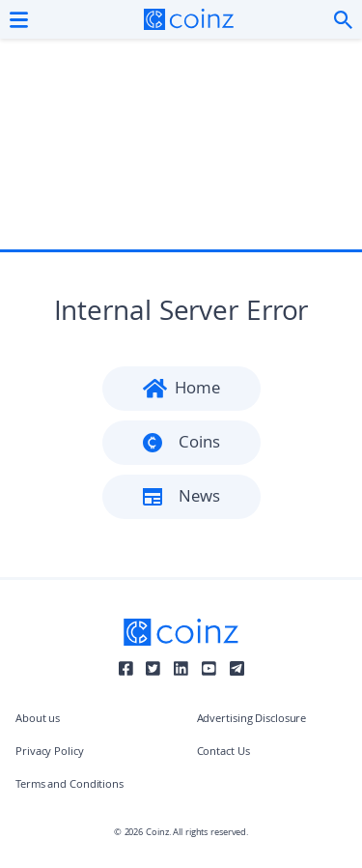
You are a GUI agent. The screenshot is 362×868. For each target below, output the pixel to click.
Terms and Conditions (70, 785)
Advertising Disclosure (252, 720)
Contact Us (223, 752)
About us (38, 720)
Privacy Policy (50, 752)
